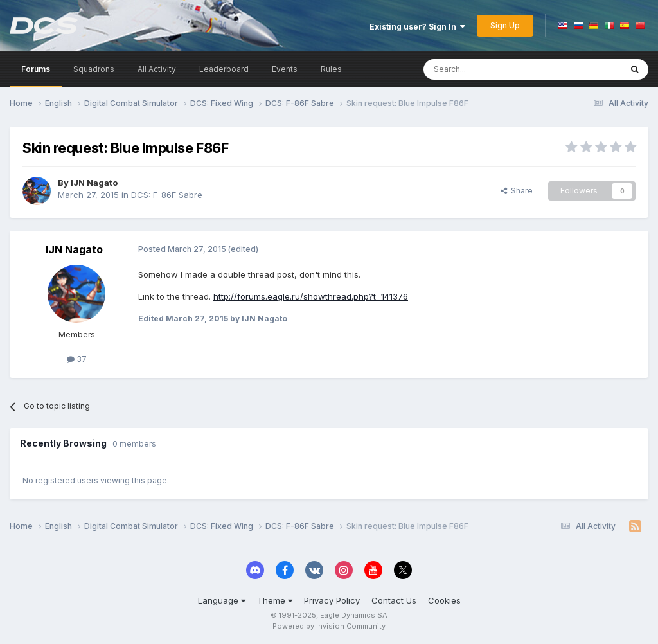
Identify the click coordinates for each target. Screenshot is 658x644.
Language (222, 600)
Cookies (444, 600)
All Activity (157, 69)
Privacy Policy (332, 600)
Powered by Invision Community (329, 626)
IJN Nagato (94, 183)
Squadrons (94, 69)
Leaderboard (224, 69)
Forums (36, 69)
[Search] (489, 69)
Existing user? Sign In (417, 27)
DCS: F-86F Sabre (167, 195)
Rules (331, 69)
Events (285, 69)
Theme (275, 600)
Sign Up (505, 25)
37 (77, 359)
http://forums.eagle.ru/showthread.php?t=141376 (311, 296)
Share (517, 191)
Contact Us (394, 600)
